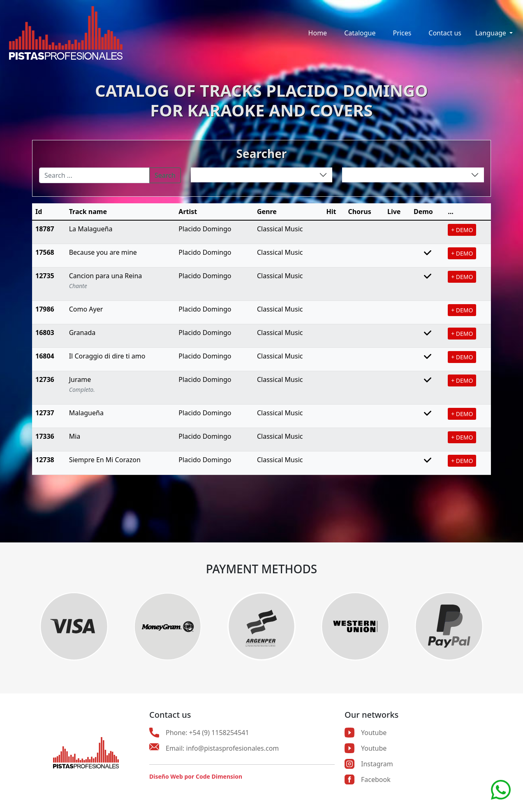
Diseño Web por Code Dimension (196, 776)
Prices (402, 33)
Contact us (445, 33)
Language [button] (492, 33)
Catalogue (360, 33)
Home (318, 33)
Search (165, 175)
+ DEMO (462, 230)
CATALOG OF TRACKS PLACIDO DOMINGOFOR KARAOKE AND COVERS (261, 100)
